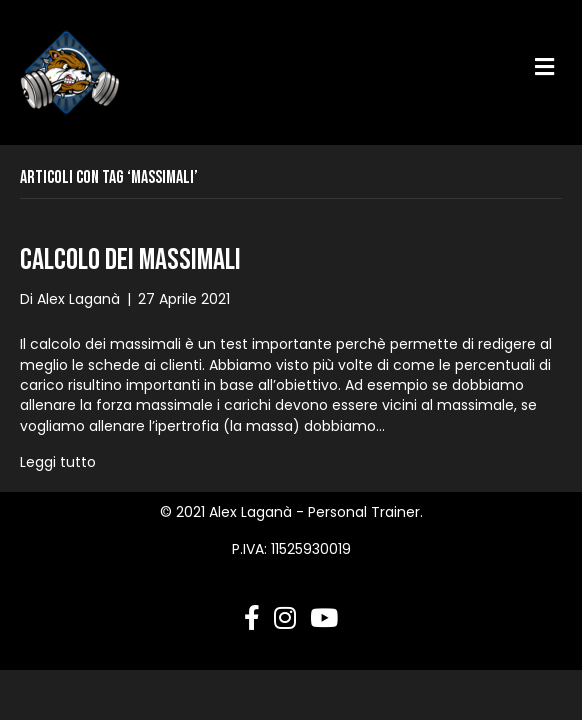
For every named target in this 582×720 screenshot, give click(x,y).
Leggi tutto (58, 462)
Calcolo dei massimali (130, 260)
